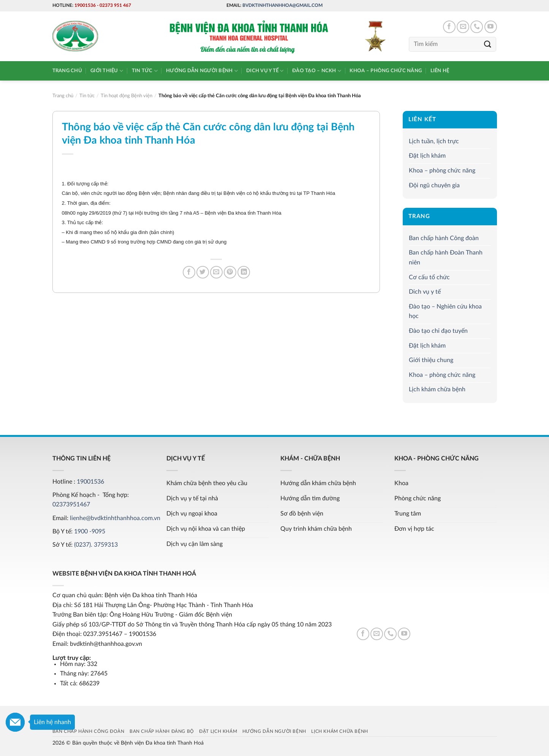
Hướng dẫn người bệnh (202, 71)
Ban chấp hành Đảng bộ (162, 731)
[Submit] (487, 44)
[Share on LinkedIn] (244, 272)
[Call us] (477, 27)
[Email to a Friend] (216, 272)
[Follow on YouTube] (491, 27)
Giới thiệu (107, 71)
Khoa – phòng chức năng (386, 71)
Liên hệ (440, 71)
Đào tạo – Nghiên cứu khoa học (445, 312)
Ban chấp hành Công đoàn (444, 238)
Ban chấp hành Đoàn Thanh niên (446, 258)
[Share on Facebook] (189, 272)
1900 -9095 (90, 531)
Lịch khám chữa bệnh (437, 389)
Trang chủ (67, 71)
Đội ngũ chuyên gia (434, 185)
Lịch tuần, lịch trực (434, 141)
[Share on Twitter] (203, 272)
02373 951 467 (115, 5)
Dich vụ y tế (265, 71)
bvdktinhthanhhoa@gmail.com (282, 5)
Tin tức (145, 71)
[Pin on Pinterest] (230, 272)
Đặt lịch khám (427, 156)
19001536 (85, 5)
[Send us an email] (463, 27)
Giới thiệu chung (431, 360)
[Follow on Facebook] (449, 27)
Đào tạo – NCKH (317, 71)
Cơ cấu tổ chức (429, 277)
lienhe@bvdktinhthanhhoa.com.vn (115, 518)
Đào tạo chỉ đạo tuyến (438, 331)
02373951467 (71, 505)
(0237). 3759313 (96, 545)
